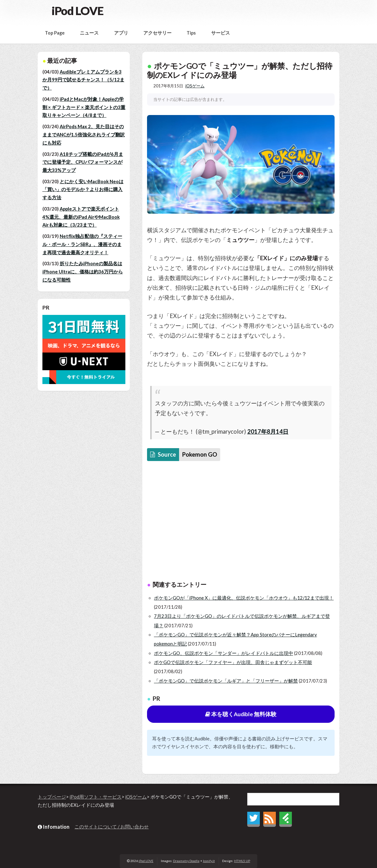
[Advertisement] (241, 523)
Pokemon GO (200, 454)
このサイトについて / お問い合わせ (112, 827)
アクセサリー (157, 33)
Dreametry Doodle (186, 861)
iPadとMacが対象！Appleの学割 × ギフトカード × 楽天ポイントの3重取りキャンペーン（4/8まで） (84, 107)
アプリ (121, 33)
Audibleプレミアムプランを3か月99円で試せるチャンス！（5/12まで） (83, 80)
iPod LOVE (77, 11)
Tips (191, 33)
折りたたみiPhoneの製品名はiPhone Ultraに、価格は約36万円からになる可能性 (83, 272)
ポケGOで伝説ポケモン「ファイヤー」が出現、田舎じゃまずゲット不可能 (233, 662)
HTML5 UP (242, 861)
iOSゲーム (195, 86)
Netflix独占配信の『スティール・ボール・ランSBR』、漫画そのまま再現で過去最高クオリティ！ (82, 244)
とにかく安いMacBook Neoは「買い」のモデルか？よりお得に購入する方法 (83, 190)
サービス (221, 33)
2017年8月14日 (268, 431)
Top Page (55, 33)
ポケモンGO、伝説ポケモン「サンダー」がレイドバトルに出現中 (224, 653)
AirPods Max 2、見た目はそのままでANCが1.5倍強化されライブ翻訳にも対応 (84, 135)
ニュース (89, 33)
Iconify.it (209, 861)
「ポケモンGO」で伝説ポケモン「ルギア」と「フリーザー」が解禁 (226, 681)
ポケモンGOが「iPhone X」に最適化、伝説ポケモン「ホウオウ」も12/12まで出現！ (244, 598)
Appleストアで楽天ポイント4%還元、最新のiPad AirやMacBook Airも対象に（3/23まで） (81, 217)
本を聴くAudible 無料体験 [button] (241, 714)
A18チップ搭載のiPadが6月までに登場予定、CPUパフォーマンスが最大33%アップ (83, 162)
